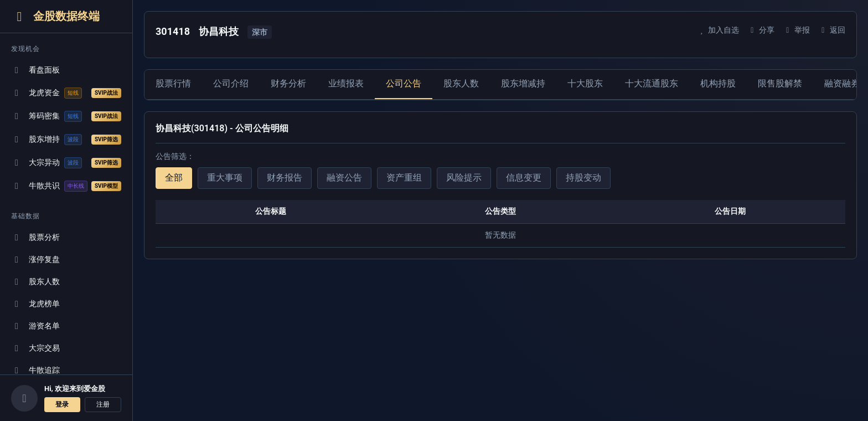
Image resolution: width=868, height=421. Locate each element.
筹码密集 (66, 116)
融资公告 (344, 178)
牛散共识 (66, 186)
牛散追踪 (35, 370)
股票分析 (35, 237)
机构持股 (718, 83)
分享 (761, 30)
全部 (174, 178)
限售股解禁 (780, 83)
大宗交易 (35, 348)
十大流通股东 (652, 83)
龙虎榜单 (35, 304)
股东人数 (35, 282)
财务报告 (285, 178)
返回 (832, 30)
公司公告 (404, 83)
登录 (62, 404)
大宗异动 (66, 163)
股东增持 (66, 140)
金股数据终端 (55, 16)
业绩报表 (346, 83)
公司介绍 (231, 83)
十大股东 (585, 83)
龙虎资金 (66, 93)
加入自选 (718, 30)
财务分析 (288, 83)
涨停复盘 (35, 260)
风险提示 (464, 178)
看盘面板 (35, 70)
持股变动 (583, 178)
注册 (103, 404)
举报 (796, 30)
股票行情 (173, 83)
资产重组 (404, 178)
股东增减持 (523, 83)
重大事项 (225, 178)
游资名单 (35, 326)
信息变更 (524, 178)
